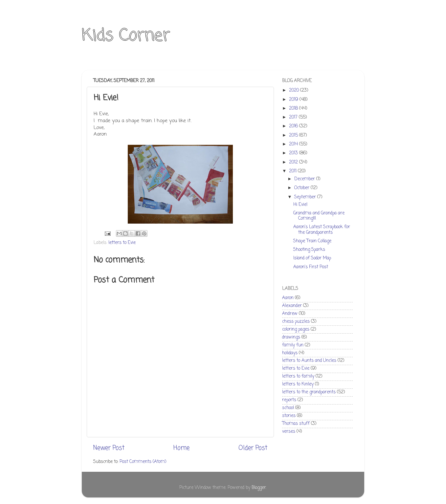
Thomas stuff (296, 424)
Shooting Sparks (309, 250)
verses (289, 432)
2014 (294, 144)
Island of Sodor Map (312, 258)
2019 (294, 100)
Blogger (259, 488)
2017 (294, 117)
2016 (294, 126)
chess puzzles (296, 322)
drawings (291, 337)
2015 (294, 135)
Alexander (292, 306)
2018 (294, 109)
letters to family (298, 376)
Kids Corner (126, 36)
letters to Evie (122, 243)
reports (289, 400)
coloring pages (296, 329)
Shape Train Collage (312, 241)
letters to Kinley (298, 384)
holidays (290, 353)
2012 (294, 162)
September (306, 197)
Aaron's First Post (311, 267)
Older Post (253, 448)
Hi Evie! (300, 205)
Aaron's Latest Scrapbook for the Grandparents (322, 230)
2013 (294, 153)
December (305, 179)
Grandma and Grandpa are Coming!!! (319, 216)
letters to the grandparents (309, 392)
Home (181, 448)
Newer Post (109, 448)
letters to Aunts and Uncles (309, 361)
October (302, 188)
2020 (295, 90)
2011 (293, 171)
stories (289, 416)
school (288, 408)
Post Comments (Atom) (143, 462)
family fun (293, 345)
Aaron (288, 298)
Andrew (290, 314)
